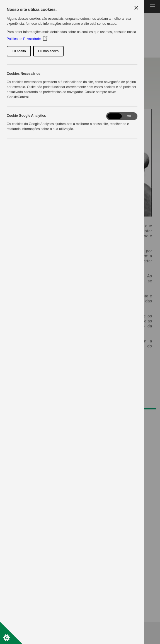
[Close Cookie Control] (136, 8)
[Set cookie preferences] (11, 633)
